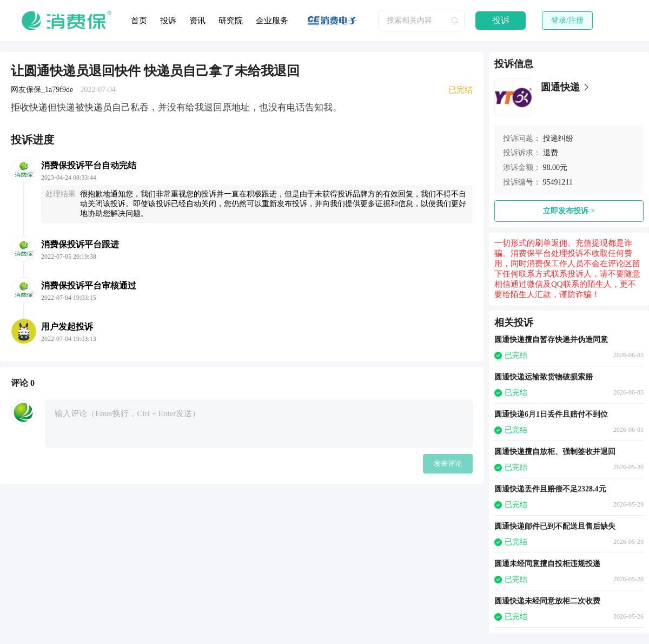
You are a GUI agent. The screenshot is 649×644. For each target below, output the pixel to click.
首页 (139, 21)
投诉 (168, 21)
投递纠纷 (558, 138)
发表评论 (448, 464)
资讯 (197, 21)
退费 (551, 153)
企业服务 (272, 21)
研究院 (231, 21)
